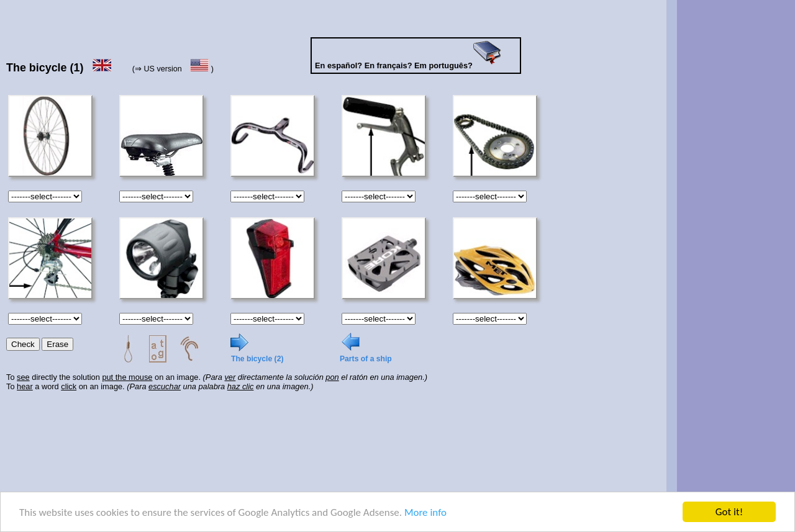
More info (425, 512)
